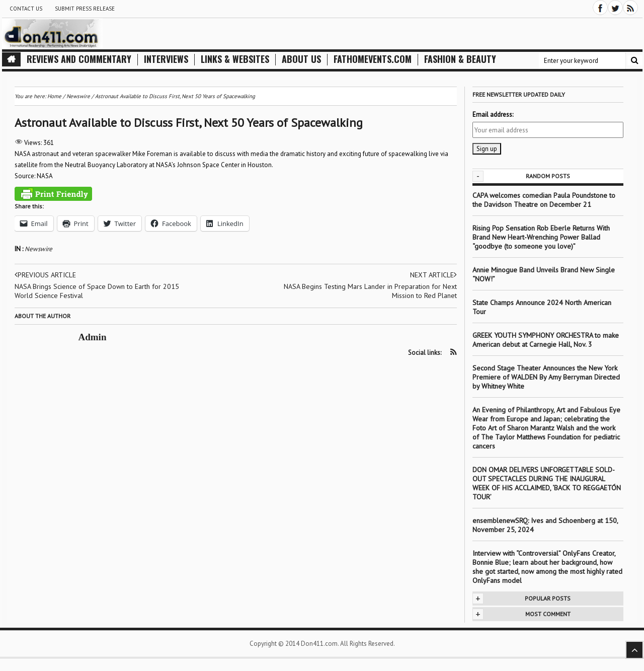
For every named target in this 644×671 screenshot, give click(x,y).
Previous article (45, 275)
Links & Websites (235, 59)
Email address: (493, 115)
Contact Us (26, 9)
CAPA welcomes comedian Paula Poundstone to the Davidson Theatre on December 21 (544, 200)
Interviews (166, 59)
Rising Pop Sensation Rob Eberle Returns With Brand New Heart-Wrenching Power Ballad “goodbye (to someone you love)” (541, 237)
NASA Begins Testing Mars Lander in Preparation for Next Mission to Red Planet (370, 291)
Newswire (38, 249)
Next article (433, 275)
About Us (301, 59)
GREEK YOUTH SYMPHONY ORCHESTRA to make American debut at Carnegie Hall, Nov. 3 (546, 340)
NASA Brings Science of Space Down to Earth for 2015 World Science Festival (97, 291)
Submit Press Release (85, 9)
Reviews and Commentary (79, 59)
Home (54, 96)
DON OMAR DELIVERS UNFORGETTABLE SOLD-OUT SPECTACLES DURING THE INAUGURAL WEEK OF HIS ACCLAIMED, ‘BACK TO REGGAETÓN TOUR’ (547, 483)
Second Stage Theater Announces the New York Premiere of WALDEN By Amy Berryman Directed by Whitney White (546, 377)
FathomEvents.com (373, 59)
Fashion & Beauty (460, 59)
